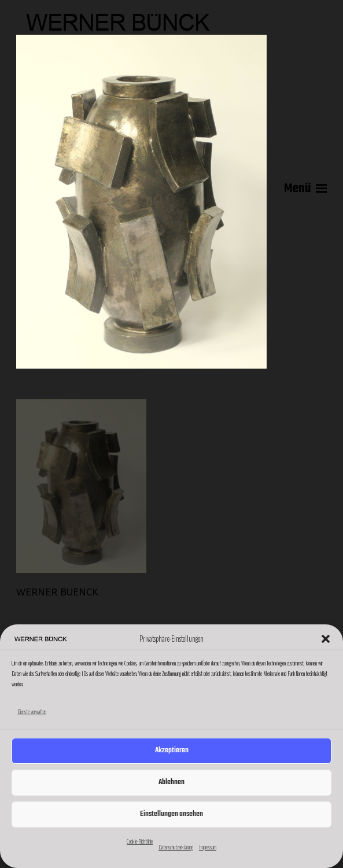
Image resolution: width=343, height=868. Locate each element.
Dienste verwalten (32, 712)
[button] (326, 639)
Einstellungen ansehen (171, 814)
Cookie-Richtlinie (140, 841)
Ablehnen (171, 782)
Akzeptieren (172, 750)
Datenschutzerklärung (176, 847)
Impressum (208, 847)
